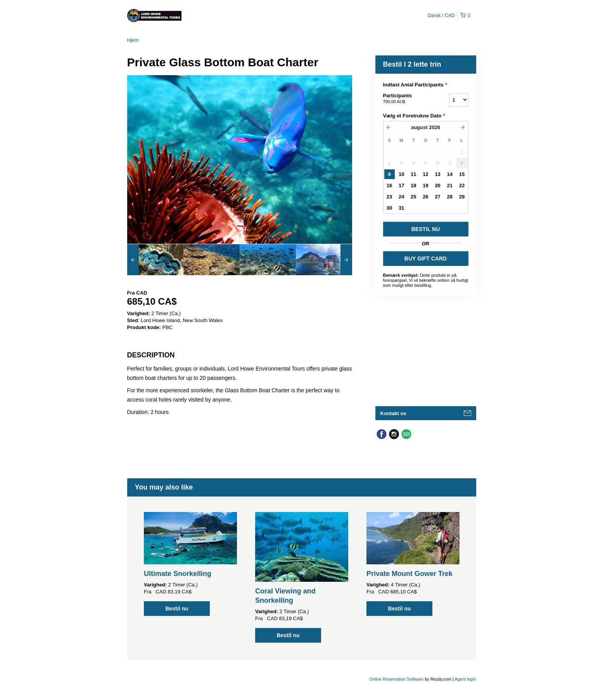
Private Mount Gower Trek (409, 574)
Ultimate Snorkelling (178, 574)
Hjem (133, 40)
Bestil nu (177, 609)
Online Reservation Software (396, 679)
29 (462, 197)
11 (413, 174)
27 (437, 197)
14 (450, 174)
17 (401, 185)
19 (425, 185)
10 (401, 174)
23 (389, 197)
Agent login (465, 679)
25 (413, 197)
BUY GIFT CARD (426, 259)
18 (413, 185)
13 (437, 174)
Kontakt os (393, 413)
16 (389, 185)
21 (450, 185)
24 (401, 197)
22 (462, 185)
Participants (406, 99)
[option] (155, 260)
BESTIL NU (426, 229)
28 (450, 197)
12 (425, 174)
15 (462, 174)
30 (389, 208)
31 (401, 208)
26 (425, 197)
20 (437, 185)
